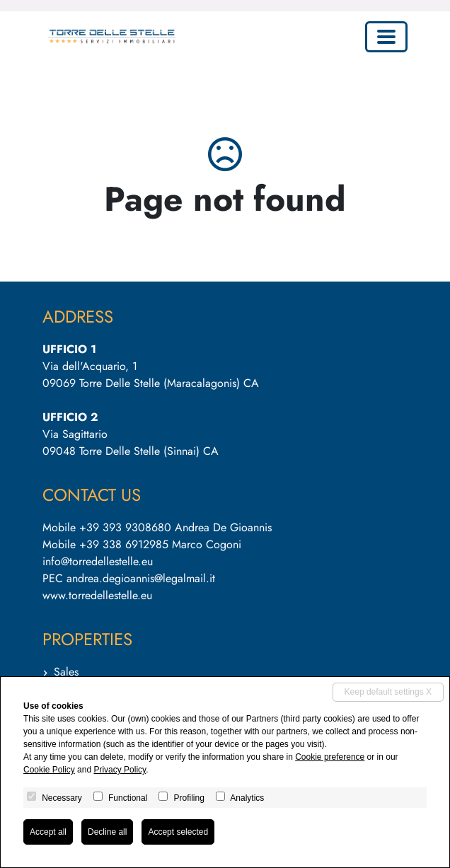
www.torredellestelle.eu (97, 595)
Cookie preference (330, 757)
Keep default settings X (388, 692)
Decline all (107, 832)
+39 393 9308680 (125, 527)
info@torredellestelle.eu (98, 561)
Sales (66, 672)
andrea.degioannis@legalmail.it (141, 578)
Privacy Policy (120, 770)
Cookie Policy (49, 770)
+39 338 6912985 (124, 544)
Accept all (48, 832)
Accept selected (178, 832)
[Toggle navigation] (386, 37)
